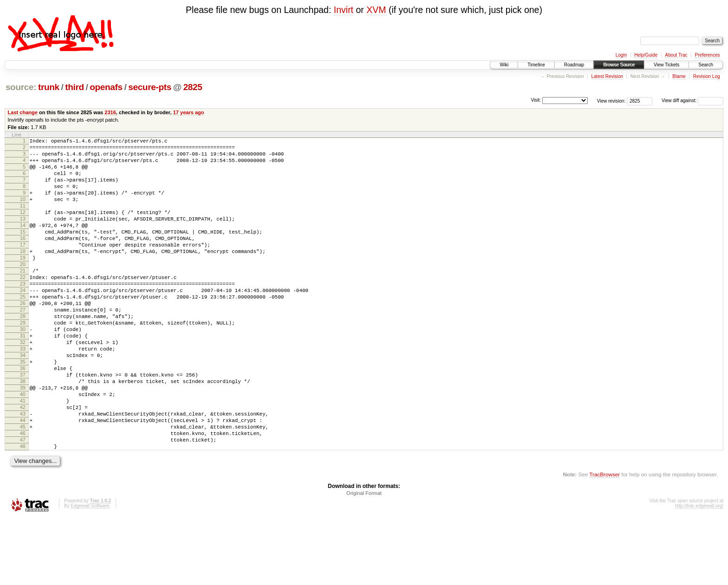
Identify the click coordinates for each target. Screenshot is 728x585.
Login (621, 55)
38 (23, 433)
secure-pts (150, 87)
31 (23, 377)
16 (23, 259)
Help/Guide (646, 55)
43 (23, 472)
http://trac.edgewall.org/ (699, 573)
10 (23, 212)
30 (23, 370)
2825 (193, 87)
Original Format (364, 560)
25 (23, 330)
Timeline (536, 65)
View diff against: (692, 101)
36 (23, 417)
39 (23, 441)
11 (23, 220)
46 (23, 496)
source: (21, 87)
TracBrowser (604, 541)
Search (706, 65)
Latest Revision (607, 76)
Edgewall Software (90, 573)
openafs (106, 87)
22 (23, 306)
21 (23, 299)
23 (23, 314)
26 (23, 338)
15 (23, 251)
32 (23, 385)
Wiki (504, 65)
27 (23, 346)
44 (23, 480)
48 (23, 512)
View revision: (611, 101)
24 (23, 322)
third (75, 87)
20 (23, 291)
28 (23, 354)
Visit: (536, 100)
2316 (110, 112)
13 (23, 235)
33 (23, 393)
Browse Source (619, 65)
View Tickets (666, 65)
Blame (679, 76)
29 (23, 362)
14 (23, 243)
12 (23, 227)
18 (23, 275)
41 (23, 456)
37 (23, 425)
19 (23, 283)
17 (23, 267)
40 (23, 448)
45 (23, 488)
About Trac (676, 55)
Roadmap (574, 65)
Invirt (344, 10)
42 (23, 464)
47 (23, 504)
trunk (49, 87)
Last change (23, 112)
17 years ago (189, 112)
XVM (376, 10)
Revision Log (707, 76)
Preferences (708, 55)
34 (23, 401)
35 (23, 409)
